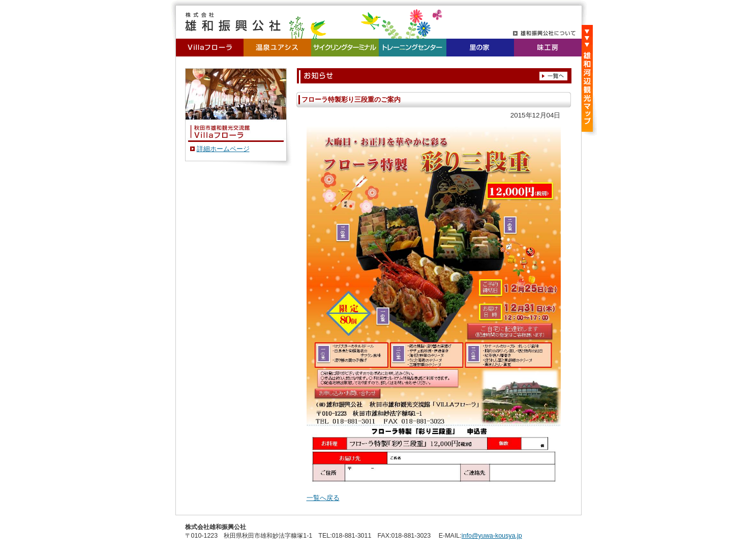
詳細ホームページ (223, 149)
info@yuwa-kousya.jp (492, 536)
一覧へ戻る (323, 498)
